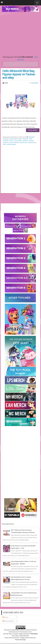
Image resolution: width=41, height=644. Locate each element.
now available (18, 141)
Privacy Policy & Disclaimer (12, 638)
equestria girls (14, 139)
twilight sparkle (11, 144)
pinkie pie (26, 141)
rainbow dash (32, 143)
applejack (32, 137)
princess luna (23, 143)
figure (20, 139)
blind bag (6, 139)
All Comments (8, 621)
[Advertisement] (20, 33)
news (11, 141)
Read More (33, 130)
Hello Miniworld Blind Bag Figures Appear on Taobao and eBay (19, 74)
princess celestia (14, 143)
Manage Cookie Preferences (28, 638)
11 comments (34, 83)
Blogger (24, 640)
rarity (5, 144)
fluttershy (26, 139)
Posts (5, 617)
